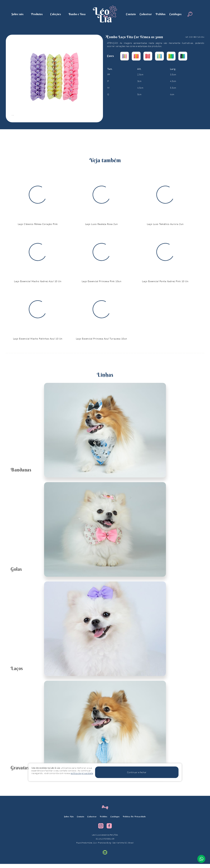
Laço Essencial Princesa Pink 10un (102, 284)
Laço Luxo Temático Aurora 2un (165, 225)
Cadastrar (146, 14)
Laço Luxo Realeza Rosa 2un (102, 225)
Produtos (37, 14)
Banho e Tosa (77, 14)
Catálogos (176, 14)
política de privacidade (137, 821)
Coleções (56, 14)
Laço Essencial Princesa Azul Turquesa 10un (102, 343)
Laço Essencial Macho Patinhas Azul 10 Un (38, 343)
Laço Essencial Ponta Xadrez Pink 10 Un (165, 284)
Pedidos (161, 14)
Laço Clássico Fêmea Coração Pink (38, 225)
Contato (131, 14)
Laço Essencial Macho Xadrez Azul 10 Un (38, 284)
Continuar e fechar (164, 775)
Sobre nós (18, 14)
